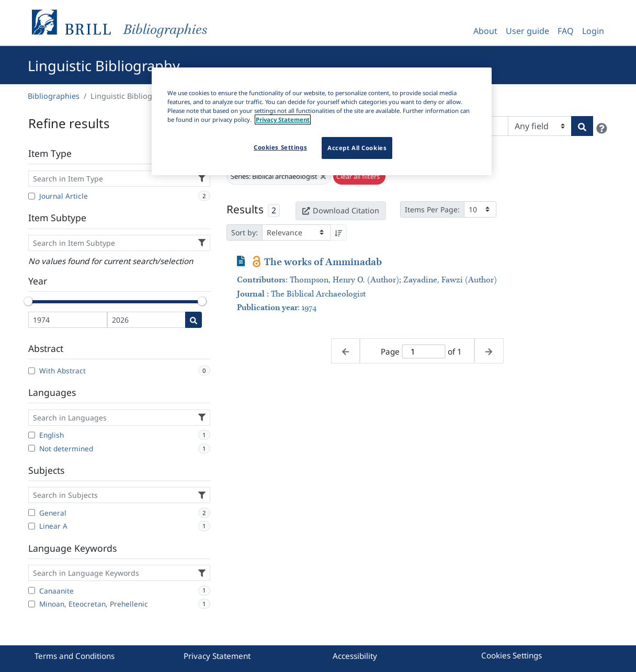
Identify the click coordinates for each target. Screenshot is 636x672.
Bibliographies (54, 96)
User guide (527, 31)
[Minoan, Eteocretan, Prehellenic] (32, 604)
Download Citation (340, 210)
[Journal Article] (32, 196)
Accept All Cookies (357, 148)
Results (245, 209)
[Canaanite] (32, 590)
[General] (32, 512)
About (485, 31)
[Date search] (194, 320)
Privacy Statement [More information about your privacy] (283, 119)
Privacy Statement (217, 656)
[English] (32, 435)
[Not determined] (32, 448)
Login (593, 31)
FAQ (566, 31)
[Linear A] (32, 526)
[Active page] (424, 352)
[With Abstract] (32, 371)
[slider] (28, 301)
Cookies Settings (512, 655)
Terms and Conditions (75, 656)
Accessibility (355, 656)
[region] (322, 121)
